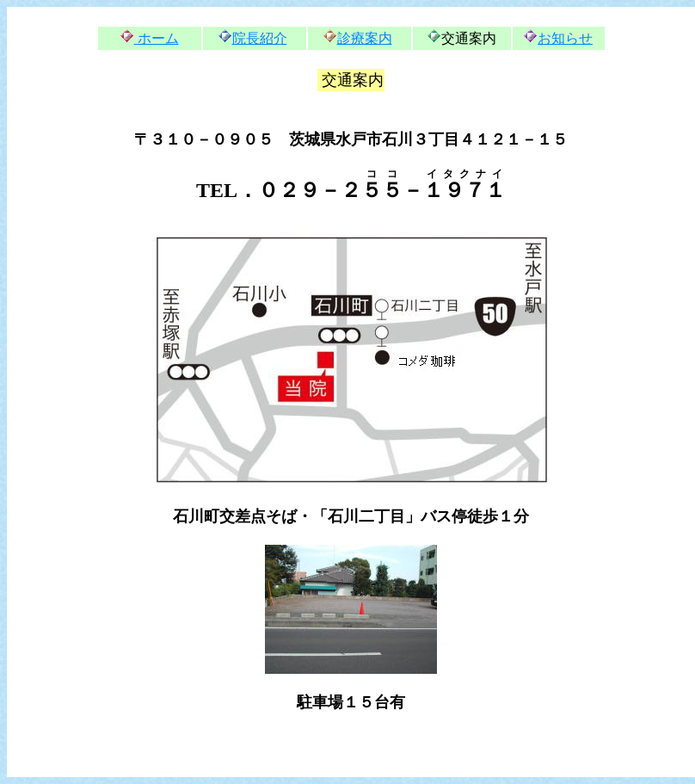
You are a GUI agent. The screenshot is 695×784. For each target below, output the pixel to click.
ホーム (157, 38)
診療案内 (365, 38)
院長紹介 (260, 38)
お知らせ (565, 38)
